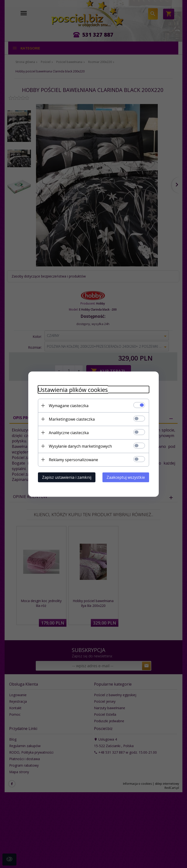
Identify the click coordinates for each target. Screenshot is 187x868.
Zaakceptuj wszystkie (126, 477)
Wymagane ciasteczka (69, 405)
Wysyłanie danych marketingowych (80, 446)
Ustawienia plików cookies (73, 389)
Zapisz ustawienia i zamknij (67, 477)
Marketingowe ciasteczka (72, 419)
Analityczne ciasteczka (69, 432)
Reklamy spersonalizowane (73, 459)
